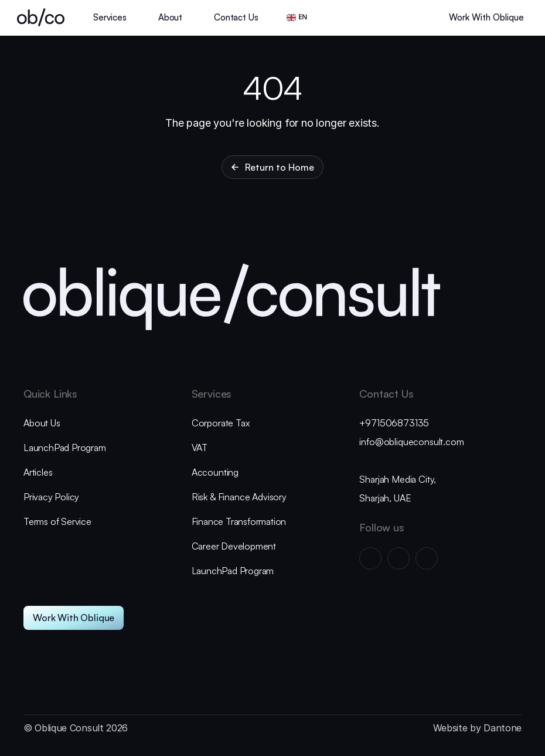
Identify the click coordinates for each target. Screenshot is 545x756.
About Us (42, 423)
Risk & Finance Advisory (239, 497)
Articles (38, 472)
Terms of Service (57, 521)
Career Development (234, 546)
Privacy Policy (51, 497)
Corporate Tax (221, 423)
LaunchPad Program (65, 448)
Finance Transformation (239, 521)
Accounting (216, 472)
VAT (200, 448)
